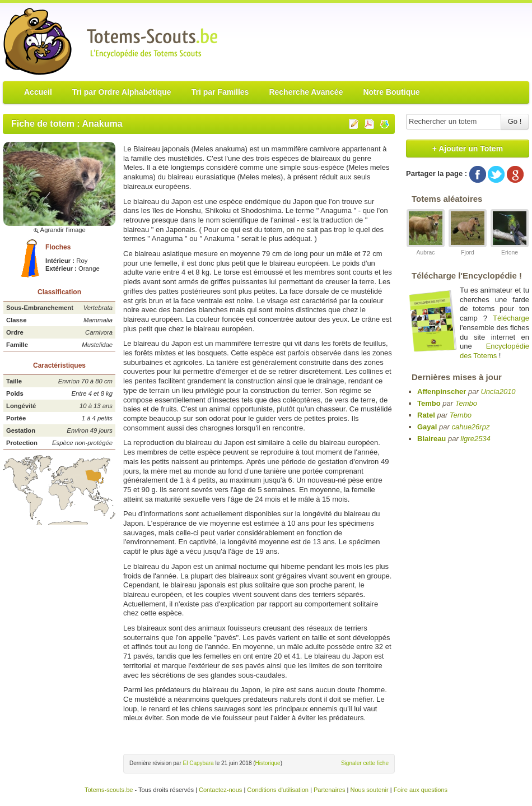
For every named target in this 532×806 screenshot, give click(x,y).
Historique (268, 763)
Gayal (427, 427)
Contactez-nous (220, 790)
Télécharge (511, 318)
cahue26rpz (470, 427)
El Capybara (199, 763)
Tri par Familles (220, 92)
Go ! (515, 121)
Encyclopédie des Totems (494, 351)
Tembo (429, 403)
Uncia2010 (498, 392)
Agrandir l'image (59, 230)
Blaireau (431, 439)
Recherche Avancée (306, 92)
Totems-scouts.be (109, 790)
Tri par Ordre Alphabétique (122, 92)
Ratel (426, 415)
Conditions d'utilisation (278, 790)
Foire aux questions (421, 790)
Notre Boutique (391, 92)
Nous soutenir (369, 790)
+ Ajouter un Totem (468, 149)
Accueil (38, 92)
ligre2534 (475, 439)
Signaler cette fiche (365, 763)
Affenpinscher (442, 392)
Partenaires (330, 790)
